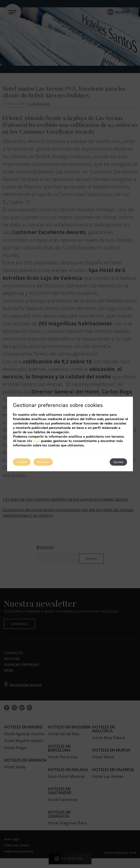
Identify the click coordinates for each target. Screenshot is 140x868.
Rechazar (43, 462)
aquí (37, 441)
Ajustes (118, 462)
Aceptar (22, 462)
